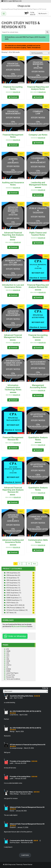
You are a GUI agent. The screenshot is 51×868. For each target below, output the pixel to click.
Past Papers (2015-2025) (14, 605)
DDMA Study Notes (12, 598)
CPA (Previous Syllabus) (14, 608)
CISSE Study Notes (12, 593)
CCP (8, 653)
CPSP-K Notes (11, 603)
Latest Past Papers (12, 673)
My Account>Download (19, 626)
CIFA (8, 659)
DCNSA (9, 669)
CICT (8, 657)
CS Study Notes (11, 578)
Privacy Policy (11, 675)
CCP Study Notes (12, 583)
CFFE (8, 655)
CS (7, 667)
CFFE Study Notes (12, 595)
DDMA (8, 671)
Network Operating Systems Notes (21, 792)
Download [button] (14, 97)
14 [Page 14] (29, 564)
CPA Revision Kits (12, 575)
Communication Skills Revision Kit (21, 841)
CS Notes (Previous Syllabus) (16, 610)
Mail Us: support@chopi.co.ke (12, 1)
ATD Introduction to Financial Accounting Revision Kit (28, 745)
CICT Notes (10, 613)
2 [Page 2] (20, 564)
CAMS (8, 651)
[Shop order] (40, 53)
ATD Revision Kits (12, 588)
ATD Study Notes (12, 585)
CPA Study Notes (12, 573)
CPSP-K (9, 665)
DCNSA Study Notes (13, 600)
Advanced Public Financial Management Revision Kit (27, 807)
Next (35, 564)
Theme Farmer (28, 865)
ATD (8, 649)
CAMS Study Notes (12, 590)
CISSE (8, 661)
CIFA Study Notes (12, 580)
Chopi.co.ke (24, 6)
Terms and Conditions (13, 679)
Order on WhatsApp (17, 636)
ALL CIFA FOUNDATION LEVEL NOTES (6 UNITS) (25, 711)
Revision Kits (10, 677)
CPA (8, 663)
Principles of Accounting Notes (20, 761)
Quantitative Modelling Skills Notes (22, 696)
